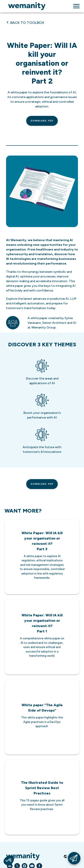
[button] (9, 860)
